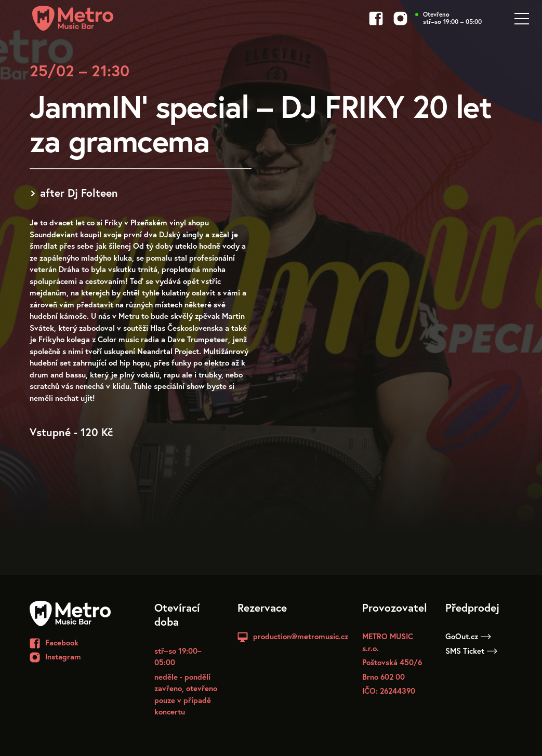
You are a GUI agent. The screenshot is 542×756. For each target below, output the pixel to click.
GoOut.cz (468, 636)
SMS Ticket (471, 651)
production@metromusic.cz (301, 636)
